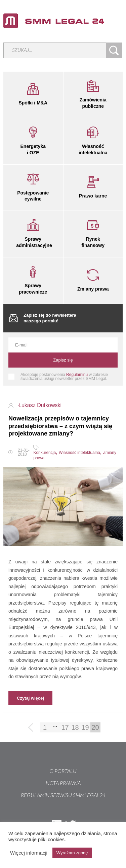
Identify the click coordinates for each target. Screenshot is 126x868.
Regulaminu (77, 375)
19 (85, 727)
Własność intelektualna (79, 453)
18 (75, 727)
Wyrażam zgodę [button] (72, 853)
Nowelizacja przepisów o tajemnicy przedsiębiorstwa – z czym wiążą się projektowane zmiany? (60, 426)
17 (65, 727)
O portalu (63, 771)
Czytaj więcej (30, 698)
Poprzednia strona (31, 728)
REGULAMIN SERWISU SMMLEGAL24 (63, 795)
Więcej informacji (29, 853)
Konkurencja (45, 453)
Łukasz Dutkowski (40, 405)
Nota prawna (63, 783)
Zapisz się (63, 360)
